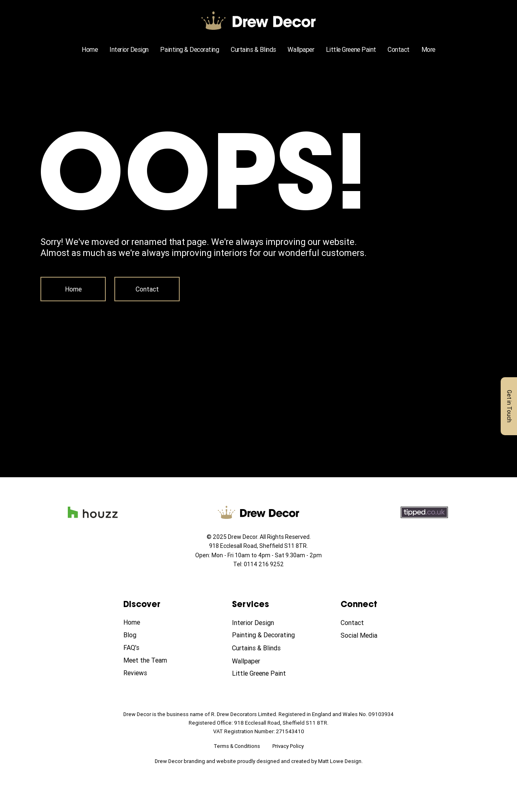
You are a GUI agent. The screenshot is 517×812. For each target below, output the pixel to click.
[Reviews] (152, 673)
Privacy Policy (288, 746)
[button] (428, 49)
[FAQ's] (152, 648)
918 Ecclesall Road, (234, 546)
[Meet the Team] (152, 661)
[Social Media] (370, 636)
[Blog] (152, 635)
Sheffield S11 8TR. (284, 546)
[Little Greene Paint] (261, 674)
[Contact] (147, 289)
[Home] (73, 289)
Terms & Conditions (237, 746)
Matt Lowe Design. (340, 761)
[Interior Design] (261, 623)
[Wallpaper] (261, 661)
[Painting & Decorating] (266, 635)
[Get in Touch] (509, 406)
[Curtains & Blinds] (261, 648)
